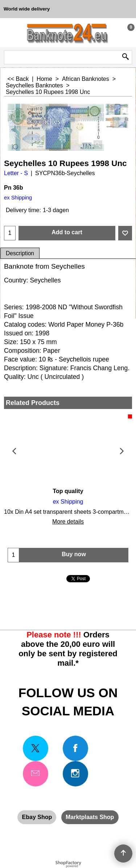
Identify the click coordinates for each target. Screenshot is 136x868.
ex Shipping (18, 198)
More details (68, 522)
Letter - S (16, 173)
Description (20, 253)
